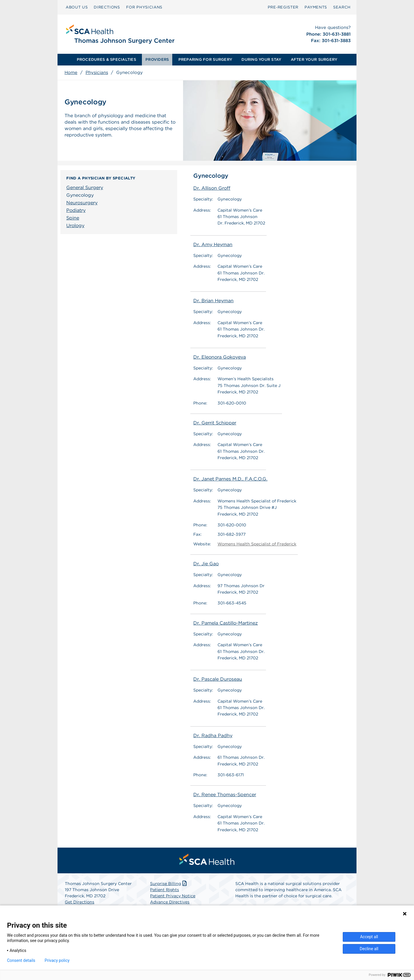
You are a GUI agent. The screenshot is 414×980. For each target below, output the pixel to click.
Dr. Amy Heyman (213, 244)
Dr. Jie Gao (206, 564)
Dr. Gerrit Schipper (215, 423)
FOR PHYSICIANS (144, 7)
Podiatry (76, 210)
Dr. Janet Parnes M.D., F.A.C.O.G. (230, 479)
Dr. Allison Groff (212, 188)
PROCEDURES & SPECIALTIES (106, 59)
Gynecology (80, 195)
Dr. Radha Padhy (213, 736)
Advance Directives (170, 902)
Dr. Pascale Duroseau (218, 679)
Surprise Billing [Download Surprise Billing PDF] (169, 884)
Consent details (21, 960)
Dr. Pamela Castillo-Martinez (226, 623)
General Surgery (85, 187)
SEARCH (342, 7)
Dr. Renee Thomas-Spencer (225, 795)
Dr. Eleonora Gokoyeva (220, 357)
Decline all (369, 949)
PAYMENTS (316, 7)
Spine (73, 218)
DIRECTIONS (107, 7)
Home (71, 72)
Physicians (97, 72)
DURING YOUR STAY (261, 59)
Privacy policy (57, 960)
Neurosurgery (82, 203)
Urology (75, 225)
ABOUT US (77, 7)
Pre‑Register (283, 7)
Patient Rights (165, 890)
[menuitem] (77, 7)
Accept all (369, 937)
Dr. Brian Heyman (213, 301)
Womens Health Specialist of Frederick (257, 544)
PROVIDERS (157, 59)
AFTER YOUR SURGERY (314, 59)
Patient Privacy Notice (173, 896)
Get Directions (80, 902)
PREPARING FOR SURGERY (205, 59)
